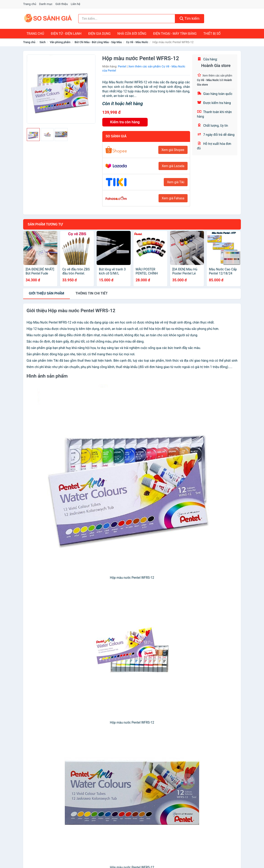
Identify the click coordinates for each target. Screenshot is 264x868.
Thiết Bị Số (212, 34)
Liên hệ (76, 4)
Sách (43, 42)
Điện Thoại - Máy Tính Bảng (175, 34)
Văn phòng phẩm (60, 42)
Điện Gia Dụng (99, 34)
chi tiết (92, 293)
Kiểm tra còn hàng (125, 122)
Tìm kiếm (190, 19)
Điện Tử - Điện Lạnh (66, 34)
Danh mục (46, 4)
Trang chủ (30, 4)
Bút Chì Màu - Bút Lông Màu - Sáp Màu (98, 42)
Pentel (122, 66)
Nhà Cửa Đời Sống (132, 34)
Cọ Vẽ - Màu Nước (137, 42)
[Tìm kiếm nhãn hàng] (127, 19)
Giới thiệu (61, 4)
